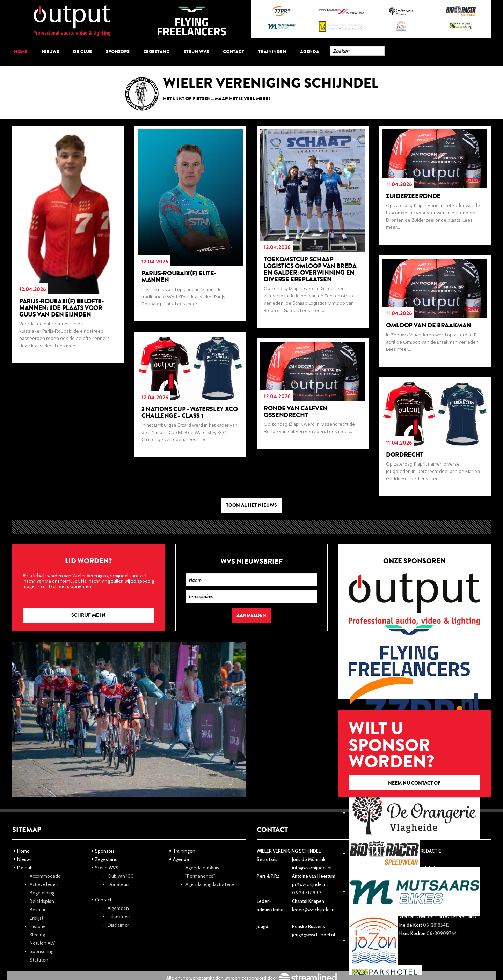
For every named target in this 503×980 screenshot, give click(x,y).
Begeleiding (42, 893)
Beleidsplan (42, 901)
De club (82, 51)
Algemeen (118, 908)
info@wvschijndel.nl (312, 868)
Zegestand (157, 51)
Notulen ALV (42, 943)
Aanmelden (251, 615)
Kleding (37, 935)
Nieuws (50, 51)
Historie (38, 926)
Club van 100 (121, 876)
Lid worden (119, 916)
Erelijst (37, 918)
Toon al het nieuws (251, 505)
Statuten (39, 960)
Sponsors (118, 51)
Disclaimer (118, 925)
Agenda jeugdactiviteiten (212, 884)
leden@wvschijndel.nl (314, 910)
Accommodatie (45, 876)
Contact (234, 51)
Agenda (310, 51)
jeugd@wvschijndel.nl (314, 935)
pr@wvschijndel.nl (310, 884)
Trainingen (272, 51)
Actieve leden (44, 884)
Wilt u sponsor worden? (414, 753)
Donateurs (119, 884)
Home (21, 51)
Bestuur (38, 910)
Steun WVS (196, 51)
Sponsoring (42, 951)
